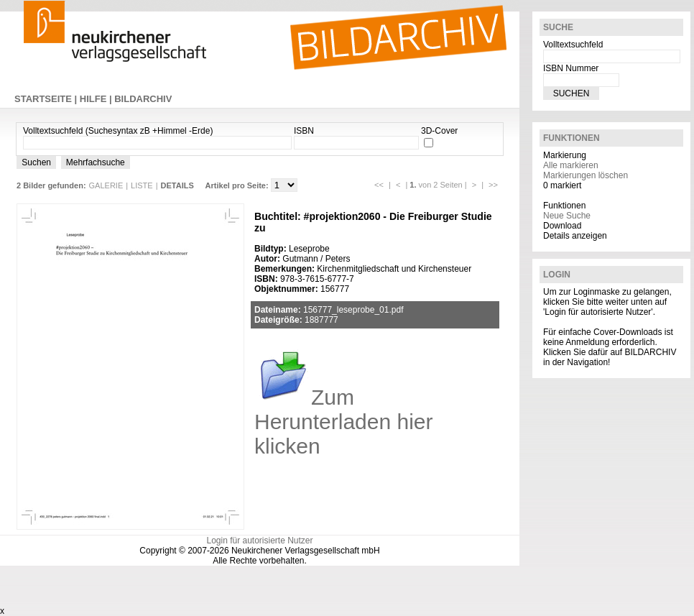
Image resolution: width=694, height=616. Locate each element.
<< (379, 185)
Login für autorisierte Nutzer (259, 541)
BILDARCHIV (143, 99)
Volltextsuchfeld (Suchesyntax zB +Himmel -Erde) (118, 131)
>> (493, 185)
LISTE (142, 185)
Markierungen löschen (586, 175)
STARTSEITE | (47, 99)
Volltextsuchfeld (573, 45)
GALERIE (106, 185)
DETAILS (177, 185)
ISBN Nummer (571, 68)
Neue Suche (567, 216)
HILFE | (97, 99)
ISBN (304, 131)
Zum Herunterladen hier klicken (343, 422)
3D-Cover (439, 131)
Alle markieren (571, 165)
